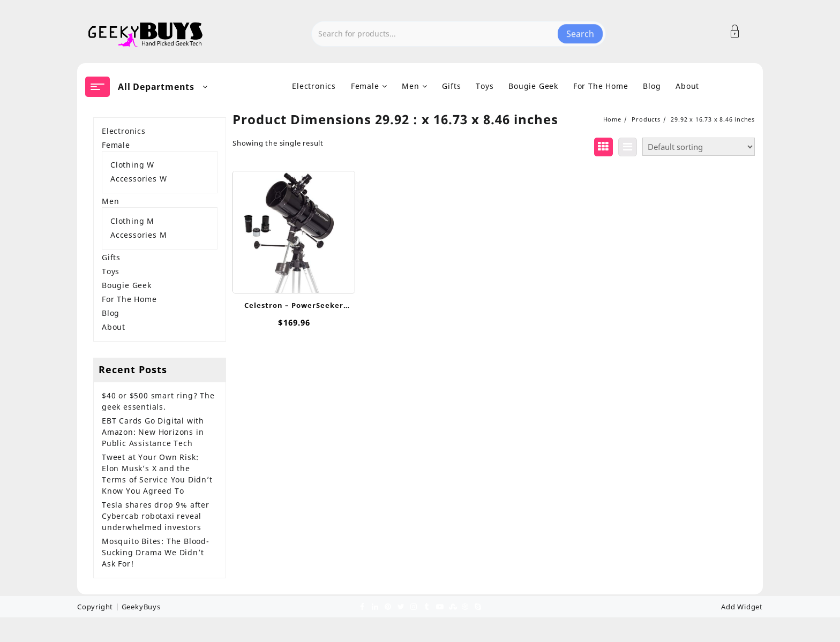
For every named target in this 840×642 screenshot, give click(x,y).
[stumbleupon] (452, 606)
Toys (111, 271)
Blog (111, 313)
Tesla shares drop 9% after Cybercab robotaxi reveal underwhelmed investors (156, 516)
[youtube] (439, 606)
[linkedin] (375, 606)
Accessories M (138, 235)
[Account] (741, 31)
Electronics (124, 131)
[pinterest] (388, 606)
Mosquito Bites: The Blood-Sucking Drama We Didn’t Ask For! (156, 552)
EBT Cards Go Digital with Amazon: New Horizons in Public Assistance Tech (153, 432)
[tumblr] (426, 606)
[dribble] (465, 606)
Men (110, 201)
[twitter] (401, 606)
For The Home (129, 299)
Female (116, 145)
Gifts (111, 257)
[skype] (478, 606)
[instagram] (414, 606)
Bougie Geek (127, 285)
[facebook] (362, 606)
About (114, 327)
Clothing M (132, 221)
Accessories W (138, 179)
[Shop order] (699, 147)
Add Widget (742, 607)
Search (580, 32)
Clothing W (132, 165)
